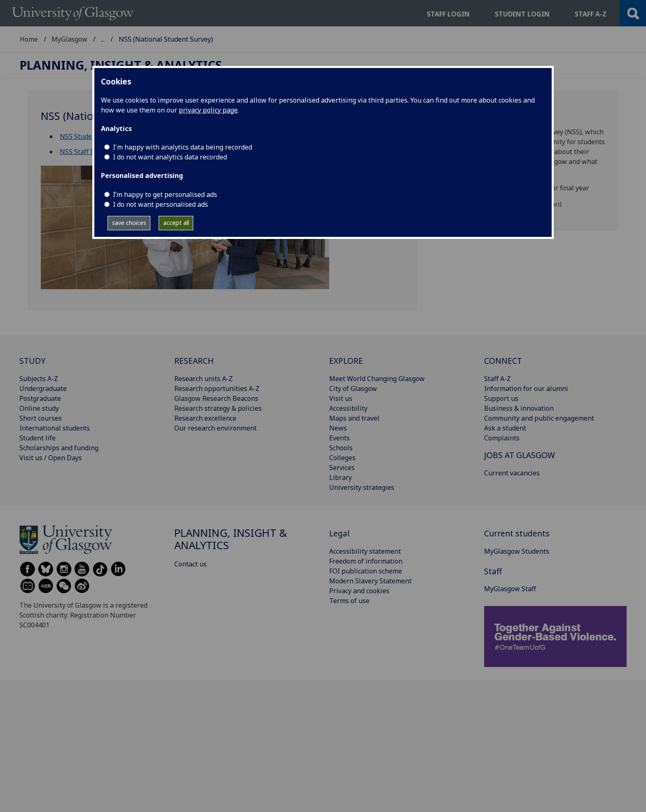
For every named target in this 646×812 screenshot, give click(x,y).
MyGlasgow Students (517, 551)
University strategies (362, 487)
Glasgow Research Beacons (216, 398)
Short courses (41, 418)
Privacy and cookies (359, 591)
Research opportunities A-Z (217, 388)
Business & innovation (519, 408)
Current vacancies (512, 473)
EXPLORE (346, 361)
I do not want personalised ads (160, 204)
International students (55, 428)
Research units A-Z (204, 379)
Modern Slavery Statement (370, 581)
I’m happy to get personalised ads (165, 194)
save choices (129, 223)
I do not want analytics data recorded (170, 157)
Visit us (341, 398)
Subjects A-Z (39, 379)
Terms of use (349, 601)
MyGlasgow (69, 39)
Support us (501, 398)
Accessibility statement (365, 551)
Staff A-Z (497, 379)
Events (339, 438)
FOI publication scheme (366, 571)
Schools (341, 448)
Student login (522, 14)
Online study (39, 408)
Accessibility (348, 408)
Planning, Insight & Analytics (146, 39)
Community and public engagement (539, 418)
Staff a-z (591, 14)
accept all (176, 223)
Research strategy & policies (218, 408)
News (338, 428)
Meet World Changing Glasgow (377, 379)
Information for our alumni (526, 388)
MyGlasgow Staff (510, 589)
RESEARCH (194, 361)
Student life (37, 438)
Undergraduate (43, 388)
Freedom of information (366, 561)
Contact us (191, 564)
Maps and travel (354, 418)
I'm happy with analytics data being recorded (183, 147)
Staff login (448, 14)
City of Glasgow (353, 388)
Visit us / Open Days (51, 458)
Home (29, 39)
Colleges (342, 458)
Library (341, 477)
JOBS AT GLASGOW (520, 455)
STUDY (32, 361)
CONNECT (503, 361)
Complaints (502, 438)
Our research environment (215, 428)
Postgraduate (40, 398)
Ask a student (505, 428)
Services (342, 468)
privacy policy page (208, 110)
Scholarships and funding (59, 448)
